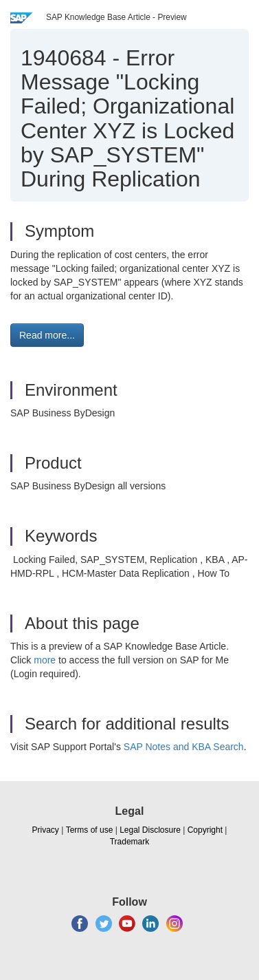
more (45, 660)
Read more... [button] (47, 335)
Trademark (130, 842)
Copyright (205, 830)
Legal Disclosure (150, 830)
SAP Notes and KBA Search (184, 747)
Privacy (46, 830)
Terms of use (90, 830)
